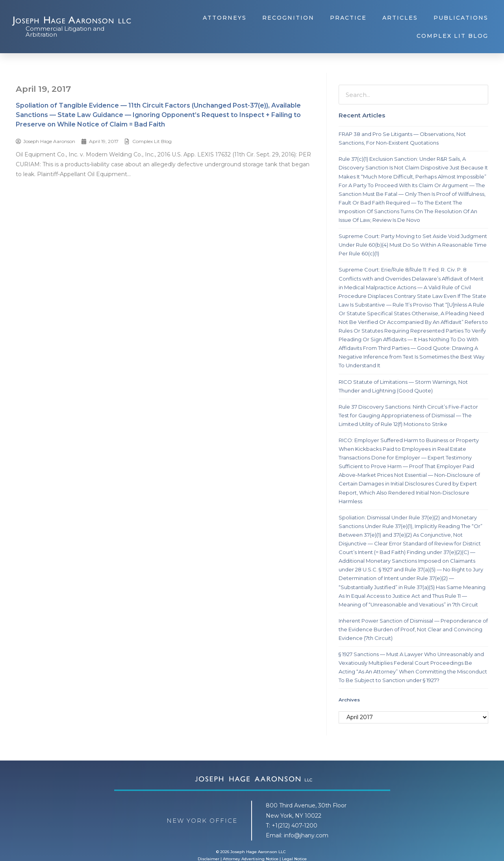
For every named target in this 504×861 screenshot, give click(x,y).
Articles (400, 18)
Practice (348, 18)
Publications (461, 18)
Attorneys (225, 18)
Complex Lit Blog (452, 36)
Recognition (288, 18)
